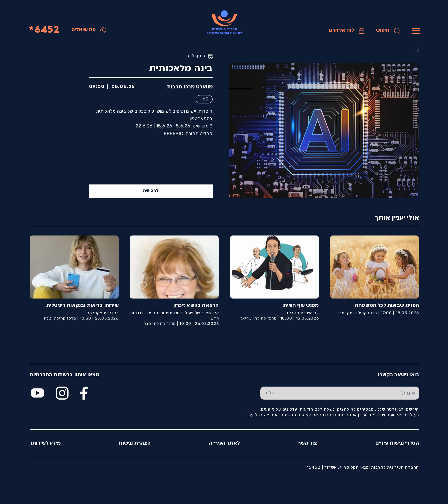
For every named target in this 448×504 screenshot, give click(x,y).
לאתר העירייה (224, 443)
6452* (44, 30)
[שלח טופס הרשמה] (270, 393)
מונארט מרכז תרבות (189, 87)
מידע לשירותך (45, 443)
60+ (204, 99)
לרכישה (151, 191)
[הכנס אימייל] (349, 393)
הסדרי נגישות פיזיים (397, 443)
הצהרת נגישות (134, 443)
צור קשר (307, 443)
